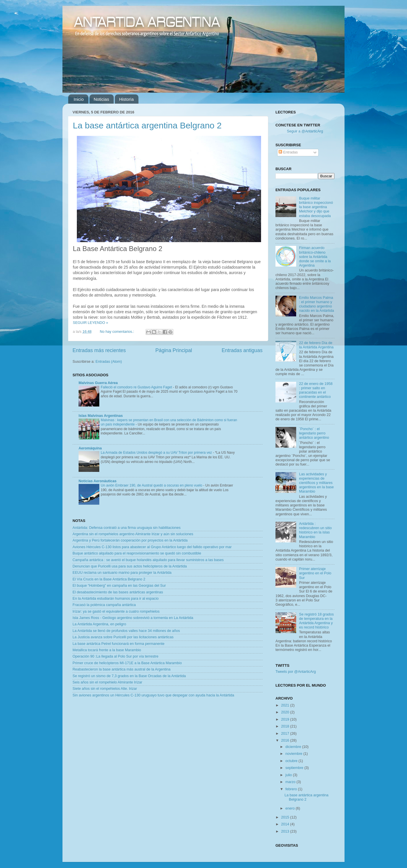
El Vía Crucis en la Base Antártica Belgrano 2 (109, 579)
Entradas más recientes (99, 350)
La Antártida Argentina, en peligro (99, 624)
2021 (286, 705)
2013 (286, 831)
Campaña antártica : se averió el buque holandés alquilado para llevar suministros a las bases (148, 560)
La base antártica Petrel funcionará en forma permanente (118, 644)
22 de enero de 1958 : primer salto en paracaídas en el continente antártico (316, 390)
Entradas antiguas (242, 350)
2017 (286, 734)
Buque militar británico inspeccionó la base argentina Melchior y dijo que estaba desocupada (316, 207)
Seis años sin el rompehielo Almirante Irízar (107, 682)
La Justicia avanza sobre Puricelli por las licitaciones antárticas (123, 637)
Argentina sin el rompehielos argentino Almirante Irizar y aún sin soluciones (133, 534)
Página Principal (174, 350)
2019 (286, 719)
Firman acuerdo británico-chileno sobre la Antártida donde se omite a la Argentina (315, 257)
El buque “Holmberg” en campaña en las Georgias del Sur (119, 586)
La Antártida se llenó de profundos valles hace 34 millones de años (126, 631)
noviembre (294, 754)
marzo (291, 782)
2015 (286, 817)
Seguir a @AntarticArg (305, 131)
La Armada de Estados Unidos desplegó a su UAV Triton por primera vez (157, 453)
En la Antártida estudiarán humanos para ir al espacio (116, 599)
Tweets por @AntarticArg (296, 672)
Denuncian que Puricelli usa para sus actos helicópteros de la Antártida (130, 566)
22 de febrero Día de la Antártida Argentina (316, 345)
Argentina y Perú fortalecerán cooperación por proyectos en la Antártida (130, 540)
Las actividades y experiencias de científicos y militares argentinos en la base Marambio (316, 483)
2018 (286, 726)
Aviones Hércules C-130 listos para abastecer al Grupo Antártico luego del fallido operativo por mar (152, 547)
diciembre (294, 747)
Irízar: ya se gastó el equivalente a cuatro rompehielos (116, 611)
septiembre (295, 768)
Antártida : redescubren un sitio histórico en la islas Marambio (315, 530)
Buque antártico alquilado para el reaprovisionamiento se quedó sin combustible (137, 553)
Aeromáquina (90, 448)
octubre (292, 761)
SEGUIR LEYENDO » (90, 323)
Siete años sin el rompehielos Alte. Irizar (105, 689)
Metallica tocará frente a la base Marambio (107, 650)
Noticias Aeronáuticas (98, 481)
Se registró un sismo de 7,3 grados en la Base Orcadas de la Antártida (129, 676)
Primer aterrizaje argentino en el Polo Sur (315, 573)
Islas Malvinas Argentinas (101, 416)
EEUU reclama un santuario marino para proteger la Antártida (122, 573)
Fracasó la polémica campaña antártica (104, 605)
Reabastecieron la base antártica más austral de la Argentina (121, 669)
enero (291, 808)
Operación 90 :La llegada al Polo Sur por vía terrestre (115, 656)
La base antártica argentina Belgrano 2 (147, 125)
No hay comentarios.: (118, 332)
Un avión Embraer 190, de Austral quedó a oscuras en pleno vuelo (152, 485)
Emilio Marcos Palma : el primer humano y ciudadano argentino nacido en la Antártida (316, 304)
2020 (286, 712)
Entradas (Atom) (109, 362)
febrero (292, 789)
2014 (286, 824)
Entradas (288, 152)
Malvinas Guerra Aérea (98, 383)
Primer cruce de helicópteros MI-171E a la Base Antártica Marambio (127, 663)
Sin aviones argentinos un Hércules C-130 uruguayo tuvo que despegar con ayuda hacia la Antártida (153, 695)
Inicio (79, 99)
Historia (127, 99)
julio (289, 775)
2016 (286, 740)
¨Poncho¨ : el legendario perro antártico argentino (314, 433)
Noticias (101, 99)
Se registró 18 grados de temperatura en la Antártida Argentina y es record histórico (316, 621)
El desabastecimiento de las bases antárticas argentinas (118, 592)
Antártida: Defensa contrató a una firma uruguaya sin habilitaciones (127, 528)
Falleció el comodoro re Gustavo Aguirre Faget (137, 387)
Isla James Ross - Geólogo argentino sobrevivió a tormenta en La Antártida (133, 618)
